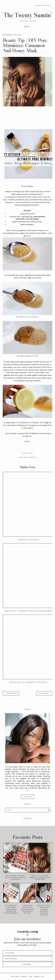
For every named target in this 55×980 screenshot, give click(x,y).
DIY (35, 457)
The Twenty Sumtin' (28, 15)
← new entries (11, 693)
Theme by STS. (39, 977)
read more (27, 797)
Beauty (26, 457)
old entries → (44, 693)
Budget (31, 457)
